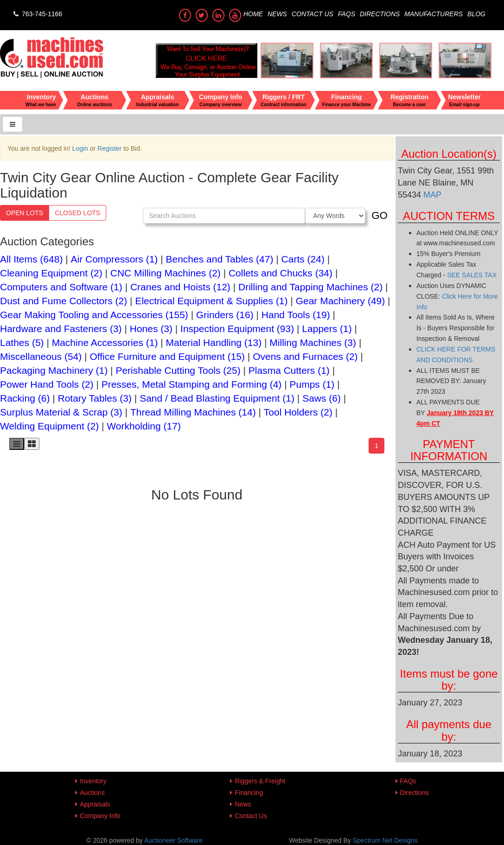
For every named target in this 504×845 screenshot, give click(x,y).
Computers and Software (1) (61, 287)
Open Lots (25, 213)
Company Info (100, 816)
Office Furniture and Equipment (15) (167, 356)
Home (253, 14)
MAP (431, 195)
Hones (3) (151, 329)
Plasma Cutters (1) (289, 370)
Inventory (93, 781)
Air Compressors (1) (115, 259)
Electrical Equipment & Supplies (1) (211, 301)
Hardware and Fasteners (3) (61, 329)
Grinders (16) (225, 315)
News (277, 14)
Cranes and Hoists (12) (180, 287)
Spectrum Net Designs (385, 840)
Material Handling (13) (214, 342)
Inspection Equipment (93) (237, 329)
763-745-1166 (37, 14)
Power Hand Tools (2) (47, 384)
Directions (380, 14)
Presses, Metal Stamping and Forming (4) (192, 384)
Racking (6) (25, 398)
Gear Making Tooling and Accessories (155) (94, 315)
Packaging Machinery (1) (54, 370)
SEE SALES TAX (472, 275)
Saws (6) (322, 398)
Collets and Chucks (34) (281, 273)
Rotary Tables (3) (95, 398)
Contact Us (313, 14)
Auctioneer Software (173, 840)
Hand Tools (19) (296, 315)
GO (380, 215)
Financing (249, 793)
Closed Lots (77, 213)
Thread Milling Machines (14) (193, 412)
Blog (476, 14)
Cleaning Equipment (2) (51, 273)
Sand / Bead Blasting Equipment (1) (217, 398)
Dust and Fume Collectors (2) (64, 301)
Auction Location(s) (449, 154)
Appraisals (95, 804)
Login (80, 148)
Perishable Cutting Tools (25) (178, 370)
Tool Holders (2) (298, 412)
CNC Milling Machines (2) (166, 273)
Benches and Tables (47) (220, 259)
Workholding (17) (144, 426)
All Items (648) (31, 259)
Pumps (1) (312, 384)
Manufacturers (434, 14)
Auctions (92, 793)
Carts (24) (303, 259)
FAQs (347, 14)
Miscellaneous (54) (41, 356)
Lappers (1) (327, 329)
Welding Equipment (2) (49, 426)
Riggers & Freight (260, 781)
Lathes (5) (22, 342)
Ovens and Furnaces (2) (305, 356)
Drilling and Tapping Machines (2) (310, 287)
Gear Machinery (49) (341, 301)
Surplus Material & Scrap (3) (61, 412)
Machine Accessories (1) (105, 342)
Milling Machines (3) (313, 342)
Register (109, 148)
